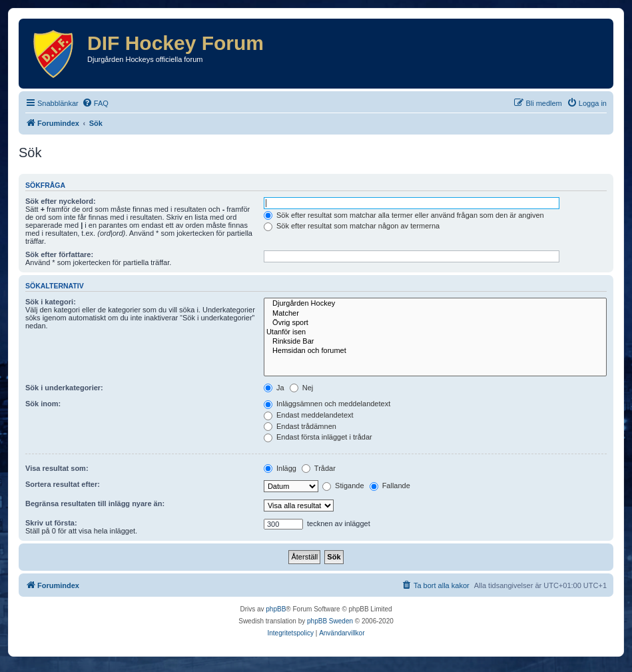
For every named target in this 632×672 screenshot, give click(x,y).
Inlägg (280, 468)
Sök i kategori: (51, 302)
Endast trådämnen (300, 426)
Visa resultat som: (57, 468)
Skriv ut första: (51, 523)
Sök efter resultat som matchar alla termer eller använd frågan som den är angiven (404, 215)
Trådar (319, 468)
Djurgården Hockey (435, 304)
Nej (302, 388)
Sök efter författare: (59, 254)
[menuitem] (95, 103)
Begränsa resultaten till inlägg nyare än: (95, 504)
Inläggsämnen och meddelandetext (327, 404)
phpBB (276, 609)
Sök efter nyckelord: (61, 201)
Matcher (435, 314)
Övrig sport (435, 323)
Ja (274, 388)
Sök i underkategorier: (64, 388)
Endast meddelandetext (309, 415)
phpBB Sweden (330, 621)
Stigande (343, 486)
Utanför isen (435, 332)
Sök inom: (43, 404)
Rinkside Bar (435, 342)
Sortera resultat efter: (63, 484)
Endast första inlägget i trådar (318, 437)
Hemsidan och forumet (435, 351)
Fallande (390, 486)
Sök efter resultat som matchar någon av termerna (352, 226)
